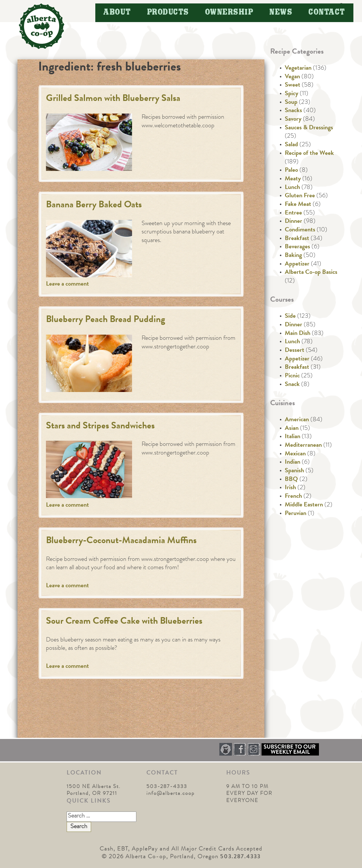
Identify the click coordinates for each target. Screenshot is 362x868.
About (117, 12)
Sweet (293, 85)
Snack (292, 385)
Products (168, 12)
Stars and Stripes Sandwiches (100, 427)
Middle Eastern (304, 505)
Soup (291, 103)
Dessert (295, 351)
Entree (293, 213)
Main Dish (298, 334)
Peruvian (296, 514)
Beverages (297, 247)
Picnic (292, 376)
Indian (293, 463)
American (297, 420)
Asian (292, 429)
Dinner (294, 222)
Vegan (292, 77)
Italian (293, 437)
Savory (293, 120)
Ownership (230, 12)
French (293, 497)
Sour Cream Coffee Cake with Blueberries (124, 622)
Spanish (294, 471)
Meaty (293, 179)
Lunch (292, 188)
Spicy (292, 94)
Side (290, 317)
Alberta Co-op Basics (311, 273)
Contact (327, 12)
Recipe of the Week (309, 154)
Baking (293, 256)
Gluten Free (300, 196)
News (281, 12)
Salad (291, 145)
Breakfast (297, 239)
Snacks (293, 111)
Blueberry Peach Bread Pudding (105, 320)
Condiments (300, 230)
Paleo (291, 171)
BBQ (291, 480)
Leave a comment (67, 284)
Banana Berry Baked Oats (94, 205)
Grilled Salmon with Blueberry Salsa (113, 99)
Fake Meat (298, 205)
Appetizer (297, 264)
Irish (290, 488)
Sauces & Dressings (309, 128)
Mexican (295, 454)
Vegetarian (298, 69)
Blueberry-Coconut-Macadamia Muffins (121, 541)
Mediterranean (303, 446)
